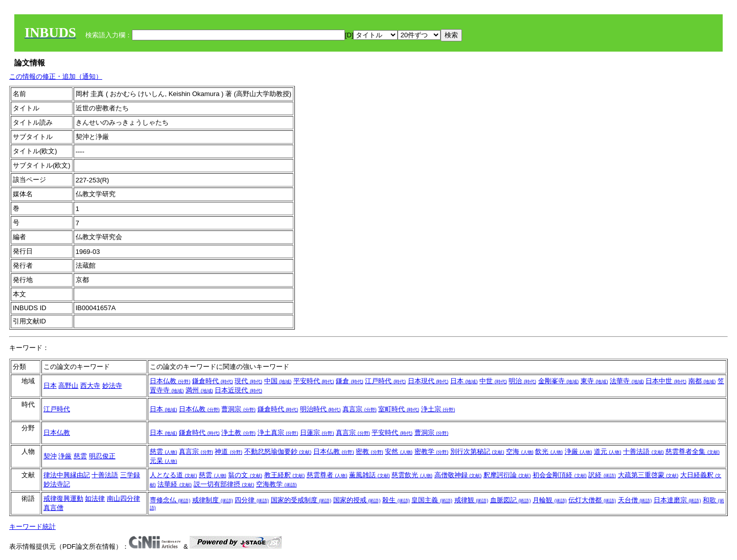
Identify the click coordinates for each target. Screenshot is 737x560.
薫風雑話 (370, 475)
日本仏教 (170, 381)
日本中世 (666, 381)
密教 (370, 451)
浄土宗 (438, 409)
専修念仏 (170, 500)
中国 (278, 381)
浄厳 (65, 456)
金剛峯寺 (559, 381)
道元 (608, 451)
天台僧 (635, 500)
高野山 (68, 386)
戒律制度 (213, 500)
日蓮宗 (317, 433)
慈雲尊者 (327, 475)
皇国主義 (432, 500)
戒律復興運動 (63, 498)
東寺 (594, 381)
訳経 (602, 475)
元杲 (164, 461)
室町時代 (399, 409)
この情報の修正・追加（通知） (56, 76)
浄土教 (238, 433)
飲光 (549, 451)
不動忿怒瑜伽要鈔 (278, 451)
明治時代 (320, 409)
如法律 (95, 498)
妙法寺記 (57, 484)
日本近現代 (238, 390)
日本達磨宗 (677, 500)
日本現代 (428, 381)
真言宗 (360, 409)
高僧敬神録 (458, 475)
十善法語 (643, 451)
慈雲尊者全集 (693, 451)
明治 (522, 381)
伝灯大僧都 (592, 500)
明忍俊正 (102, 456)
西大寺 (90, 386)
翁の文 (245, 475)
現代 (248, 381)
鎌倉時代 (213, 381)
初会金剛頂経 (560, 475)
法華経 (175, 484)
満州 (199, 390)
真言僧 (53, 508)
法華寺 (627, 381)
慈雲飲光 (412, 475)
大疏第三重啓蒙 (648, 475)
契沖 (50, 456)
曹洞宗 (238, 409)
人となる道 (174, 475)
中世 (493, 381)
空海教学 (277, 484)
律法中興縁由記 (67, 475)
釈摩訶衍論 (507, 475)
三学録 (130, 475)
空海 (520, 451)
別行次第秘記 (477, 451)
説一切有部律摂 (224, 484)
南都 (702, 381)
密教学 (432, 451)
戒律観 (471, 500)
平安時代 (314, 381)
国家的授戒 (357, 500)
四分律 (252, 500)
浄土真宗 (278, 433)
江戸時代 (385, 381)
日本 (50, 386)
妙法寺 (112, 386)
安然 (399, 451)
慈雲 (80, 456)
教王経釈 (285, 475)
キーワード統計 (32, 527)
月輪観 (550, 500)
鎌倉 (350, 381)
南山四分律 (123, 498)
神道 (228, 451)
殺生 (396, 500)
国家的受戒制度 (301, 500)
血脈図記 (511, 500)
